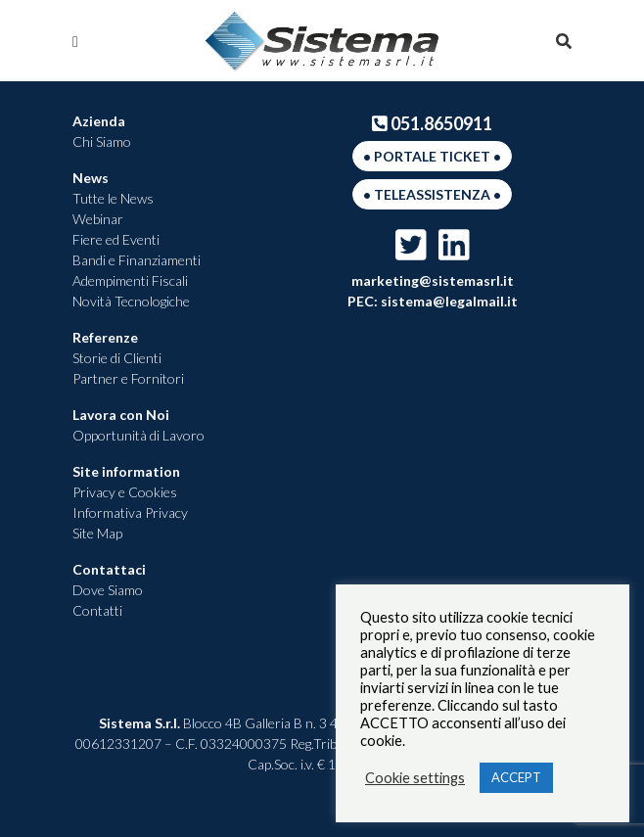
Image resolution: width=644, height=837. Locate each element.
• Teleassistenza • (432, 194)
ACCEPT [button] (516, 777)
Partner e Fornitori (128, 378)
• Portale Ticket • (432, 156)
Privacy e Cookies (125, 492)
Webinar (98, 219)
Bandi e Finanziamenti (137, 260)
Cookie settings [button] (415, 778)
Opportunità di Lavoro (138, 435)
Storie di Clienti (117, 358)
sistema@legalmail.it (448, 301)
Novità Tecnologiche (131, 301)
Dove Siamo (108, 590)
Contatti (97, 610)
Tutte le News (113, 198)
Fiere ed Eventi (116, 239)
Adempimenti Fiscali (130, 280)
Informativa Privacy (130, 512)
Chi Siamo (102, 141)
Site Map (97, 533)
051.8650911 (433, 123)
